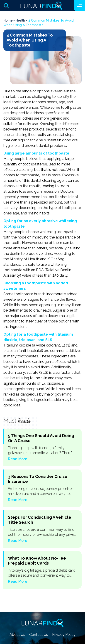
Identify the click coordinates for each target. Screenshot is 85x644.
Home (8, 20)
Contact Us (39, 635)
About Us (17, 635)
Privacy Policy (64, 635)
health (20, 20)
